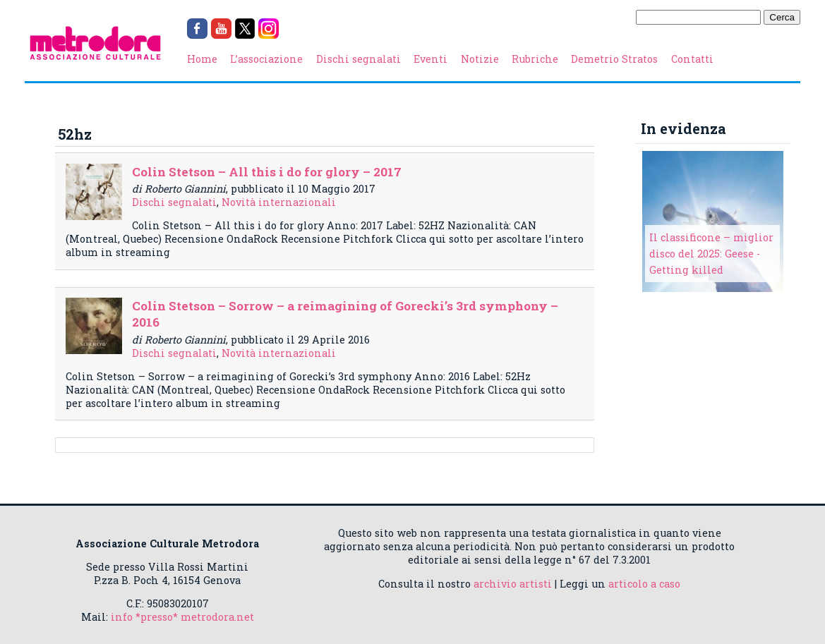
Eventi (430, 59)
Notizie (480, 59)
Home (202, 59)
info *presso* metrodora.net (182, 617)
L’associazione (266, 59)
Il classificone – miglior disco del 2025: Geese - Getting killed (711, 254)
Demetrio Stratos (614, 59)
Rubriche (535, 59)
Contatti (692, 59)
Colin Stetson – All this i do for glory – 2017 (267, 172)
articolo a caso (644, 584)
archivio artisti (513, 584)
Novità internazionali (279, 202)
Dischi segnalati (359, 59)
